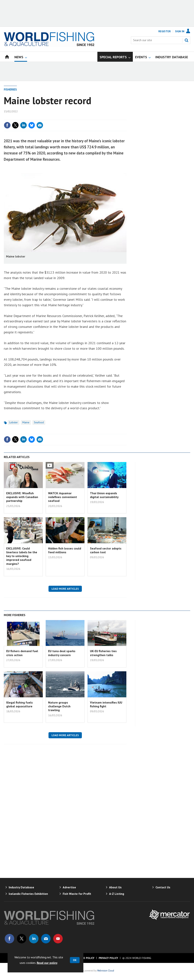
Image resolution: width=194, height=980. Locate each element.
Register (165, 31)
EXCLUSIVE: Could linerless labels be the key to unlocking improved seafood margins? (22, 556)
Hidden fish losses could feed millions (65, 550)
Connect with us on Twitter (22, 939)
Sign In (180, 31)
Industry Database (21, 887)
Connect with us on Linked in (34, 939)
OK (75, 960)
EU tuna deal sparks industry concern (62, 653)
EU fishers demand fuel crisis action (22, 653)
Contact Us (163, 887)
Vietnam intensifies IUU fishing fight (106, 704)
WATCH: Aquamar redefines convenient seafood (63, 497)
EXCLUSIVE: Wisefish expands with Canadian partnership (22, 497)
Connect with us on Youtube (58, 939)
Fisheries (10, 89)
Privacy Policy (108, 958)
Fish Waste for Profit (77, 894)
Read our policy (47, 963)
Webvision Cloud (106, 971)
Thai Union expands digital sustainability (104, 495)
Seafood (39, 422)
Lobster (14, 422)
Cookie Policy (85, 958)
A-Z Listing (117, 894)
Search (186, 40)
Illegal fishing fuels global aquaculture (20, 704)
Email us (46, 939)
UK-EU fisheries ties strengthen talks (103, 653)
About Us (115, 887)
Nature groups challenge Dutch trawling (59, 706)
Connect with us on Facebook (9, 939)
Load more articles (65, 589)
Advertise (69, 887)
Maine (26, 422)
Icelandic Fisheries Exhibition (28, 894)
